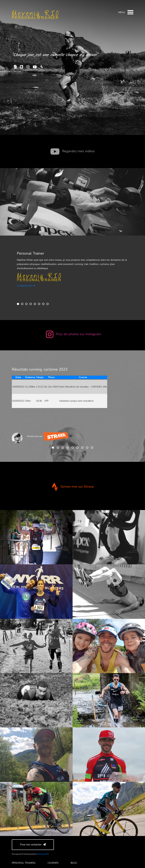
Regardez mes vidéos (72, 151)
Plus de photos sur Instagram (74, 334)
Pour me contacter (33, 845)
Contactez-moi (26, 286)
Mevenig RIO (43, 854)
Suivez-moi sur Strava (73, 487)
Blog (74, 863)
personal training (24, 863)
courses (53, 863)
